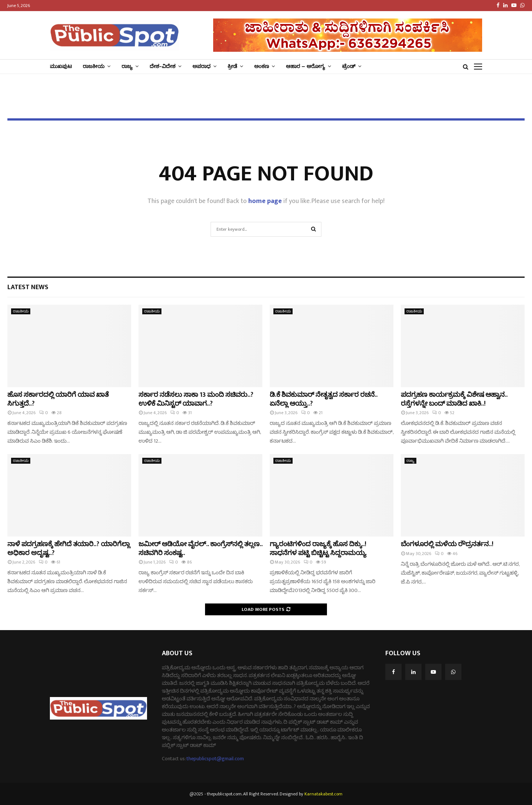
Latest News (28, 287)
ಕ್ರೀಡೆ (232, 66)
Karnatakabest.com (323, 794)
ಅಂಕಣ (262, 66)
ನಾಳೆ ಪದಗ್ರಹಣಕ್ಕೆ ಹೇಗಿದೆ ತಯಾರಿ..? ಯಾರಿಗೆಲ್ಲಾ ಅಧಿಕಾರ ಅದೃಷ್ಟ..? (69, 549)
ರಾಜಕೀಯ (94, 66)
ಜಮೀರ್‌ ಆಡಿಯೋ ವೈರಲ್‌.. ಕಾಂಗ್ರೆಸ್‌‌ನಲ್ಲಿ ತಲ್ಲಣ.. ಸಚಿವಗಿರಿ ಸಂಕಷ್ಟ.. (200, 549)
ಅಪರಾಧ (202, 66)
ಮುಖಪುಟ (61, 66)
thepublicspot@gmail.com (215, 759)
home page (265, 201)
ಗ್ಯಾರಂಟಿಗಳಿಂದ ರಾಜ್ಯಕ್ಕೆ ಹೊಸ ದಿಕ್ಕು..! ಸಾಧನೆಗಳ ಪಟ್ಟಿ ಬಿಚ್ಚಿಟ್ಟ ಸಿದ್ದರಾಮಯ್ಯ (318, 549)
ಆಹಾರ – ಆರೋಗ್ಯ (306, 66)
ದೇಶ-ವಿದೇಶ (163, 66)
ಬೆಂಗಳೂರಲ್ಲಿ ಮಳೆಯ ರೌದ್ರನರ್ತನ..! (447, 544)
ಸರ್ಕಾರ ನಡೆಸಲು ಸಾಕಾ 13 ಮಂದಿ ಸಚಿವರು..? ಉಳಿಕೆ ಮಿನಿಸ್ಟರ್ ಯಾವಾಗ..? (196, 399)
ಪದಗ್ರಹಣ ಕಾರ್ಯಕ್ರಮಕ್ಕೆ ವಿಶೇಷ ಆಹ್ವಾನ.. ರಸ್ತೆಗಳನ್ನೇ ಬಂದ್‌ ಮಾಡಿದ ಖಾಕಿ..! (454, 399)
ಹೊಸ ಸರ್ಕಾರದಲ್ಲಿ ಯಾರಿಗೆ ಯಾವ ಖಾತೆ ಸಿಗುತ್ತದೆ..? (58, 399)
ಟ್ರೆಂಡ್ (349, 66)
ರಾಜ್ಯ (127, 66)
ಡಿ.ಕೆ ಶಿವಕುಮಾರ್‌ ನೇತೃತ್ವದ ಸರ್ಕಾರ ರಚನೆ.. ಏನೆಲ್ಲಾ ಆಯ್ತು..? (323, 399)
